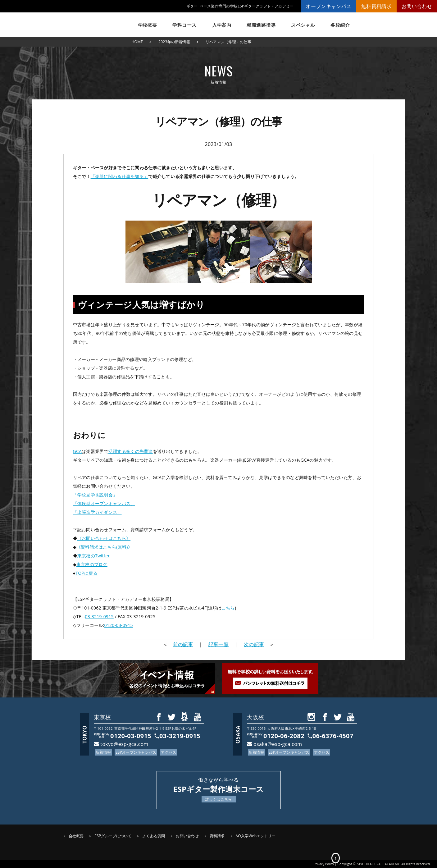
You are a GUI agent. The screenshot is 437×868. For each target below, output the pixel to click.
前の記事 (183, 644)
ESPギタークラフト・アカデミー (94, 22)
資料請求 (217, 836)
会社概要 (76, 836)
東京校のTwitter (94, 556)
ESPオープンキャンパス (136, 752)
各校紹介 (340, 25)
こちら (228, 608)
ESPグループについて (113, 836)
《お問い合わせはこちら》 (104, 538)
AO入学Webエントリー (256, 836)
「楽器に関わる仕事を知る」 (120, 176)
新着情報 (103, 752)
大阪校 (255, 717)
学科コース (184, 25)
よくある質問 (154, 836)
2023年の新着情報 (174, 42)
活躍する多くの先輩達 (131, 451)
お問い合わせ (417, 6)
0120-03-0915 (118, 625)
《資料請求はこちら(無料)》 (104, 547)
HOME (137, 42)
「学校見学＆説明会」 (95, 495)
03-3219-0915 (99, 617)
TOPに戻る (86, 573)
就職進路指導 (261, 25)
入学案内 (222, 25)
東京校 (102, 717)
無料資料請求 (376, 6)
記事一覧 (218, 644)
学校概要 (148, 25)
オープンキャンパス (328, 6)
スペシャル (303, 25)
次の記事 (254, 644)
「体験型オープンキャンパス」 (104, 503)
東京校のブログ (92, 564)
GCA (77, 451)
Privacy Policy (324, 864)
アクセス (168, 752)
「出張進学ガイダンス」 (97, 512)
